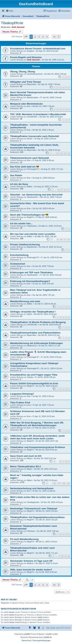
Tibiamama (32, 226)
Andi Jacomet (18, 27)
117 (59, 483)
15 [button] (54, 37)
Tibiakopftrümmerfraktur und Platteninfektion (35, 333)
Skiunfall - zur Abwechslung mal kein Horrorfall (36, 195)
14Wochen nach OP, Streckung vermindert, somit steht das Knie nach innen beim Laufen (37, 437)
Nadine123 (32, 346)
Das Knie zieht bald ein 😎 (25, 167)
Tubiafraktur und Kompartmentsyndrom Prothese (38, 447)
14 (65, 153)
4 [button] (43, 37)
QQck (29, 314)
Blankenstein (33, 97)
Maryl (29, 458)
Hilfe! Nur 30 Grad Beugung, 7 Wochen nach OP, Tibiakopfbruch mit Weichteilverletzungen (37, 424)
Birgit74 (30, 217)
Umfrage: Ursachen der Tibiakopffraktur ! (33, 312)
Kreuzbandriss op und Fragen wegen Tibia (34, 375)
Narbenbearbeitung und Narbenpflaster (32, 488)
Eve (29, 106)
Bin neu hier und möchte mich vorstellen (33, 234)
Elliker (30, 187)
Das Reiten (16, 175)
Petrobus (31, 531)
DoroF (30, 139)
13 (61, 153)
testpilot (30, 51)
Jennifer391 (32, 117)
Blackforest (32, 247)
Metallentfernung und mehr (25, 301)
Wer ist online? (9, 599)
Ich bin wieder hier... (21, 223)
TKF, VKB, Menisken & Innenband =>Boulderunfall (38, 114)
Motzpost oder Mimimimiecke (26, 104)
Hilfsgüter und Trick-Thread (25, 82)
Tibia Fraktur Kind (20, 403)
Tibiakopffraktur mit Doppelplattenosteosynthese (37, 517)
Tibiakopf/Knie (12, 23)
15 (69, 153)
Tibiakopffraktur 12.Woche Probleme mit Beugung (38, 322)
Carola (30, 377)
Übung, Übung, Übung (23, 72)
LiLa (29, 405)
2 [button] (35, 37)
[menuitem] (9, 11)
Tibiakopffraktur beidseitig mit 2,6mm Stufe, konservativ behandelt (34, 146)
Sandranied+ (33, 197)
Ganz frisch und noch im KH (26, 456)
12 (57, 153)
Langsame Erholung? (22, 394)
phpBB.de (48, 637)
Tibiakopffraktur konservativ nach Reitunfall (34, 136)
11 (69, 190)
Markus (30, 563)
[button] (26, 37)
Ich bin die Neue (19, 184)
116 (54, 483)
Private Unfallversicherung (25, 245)
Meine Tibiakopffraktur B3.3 (25, 466)
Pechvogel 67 (33, 169)
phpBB (27, 634)
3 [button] (39, 37)
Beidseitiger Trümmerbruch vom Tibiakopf (34, 509)
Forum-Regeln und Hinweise (26, 57)
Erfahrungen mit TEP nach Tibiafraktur (31, 272)
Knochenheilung (19, 255)
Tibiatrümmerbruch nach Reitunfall (30, 158)
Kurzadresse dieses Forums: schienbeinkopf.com (38, 49)
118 (63, 483)
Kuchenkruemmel (35, 74)
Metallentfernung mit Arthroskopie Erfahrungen (36, 343)
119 (68, 483)
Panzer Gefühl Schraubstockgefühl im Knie (34, 383)
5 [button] (47, 37)
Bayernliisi (31, 84)
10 (65, 190)
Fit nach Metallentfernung (24, 539)
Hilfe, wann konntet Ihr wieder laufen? (31, 570)
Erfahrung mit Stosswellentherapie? (30, 281)
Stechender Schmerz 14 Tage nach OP (31, 561)
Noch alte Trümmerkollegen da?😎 (29, 215)
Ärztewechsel (18, 264)
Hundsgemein (33, 502)
